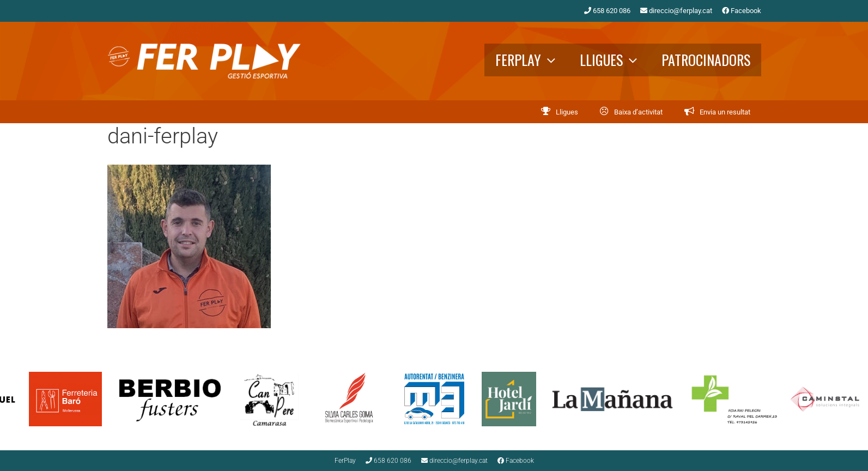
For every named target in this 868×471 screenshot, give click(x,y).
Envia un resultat (725, 112)
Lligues (615, 60)
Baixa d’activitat (638, 112)
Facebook (742, 11)
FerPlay (532, 60)
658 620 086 (607, 11)
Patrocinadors (706, 60)
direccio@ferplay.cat (676, 11)
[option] (180, 399)
